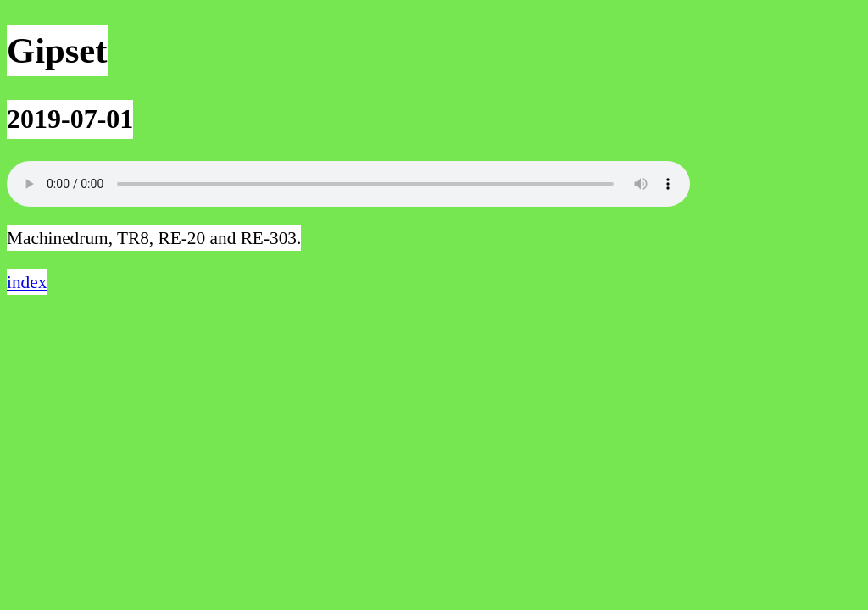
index (27, 282)
